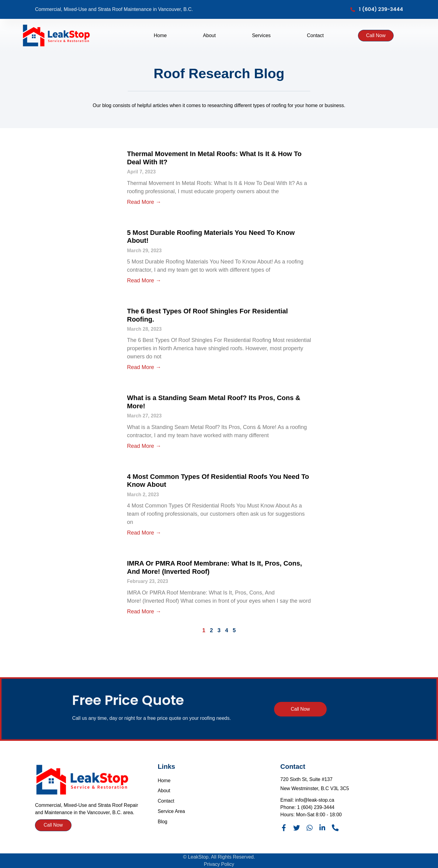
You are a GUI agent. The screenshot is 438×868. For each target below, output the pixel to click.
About (209, 36)
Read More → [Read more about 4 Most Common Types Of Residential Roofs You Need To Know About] (144, 533)
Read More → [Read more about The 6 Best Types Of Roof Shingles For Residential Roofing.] (144, 367)
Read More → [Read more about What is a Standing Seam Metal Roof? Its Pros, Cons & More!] (144, 446)
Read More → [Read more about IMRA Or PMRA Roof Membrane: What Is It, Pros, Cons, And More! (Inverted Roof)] (144, 612)
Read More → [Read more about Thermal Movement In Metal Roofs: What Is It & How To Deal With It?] (144, 202)
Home (160, 36)
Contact (315, 36)
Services (261, 36)
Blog (162, 822)
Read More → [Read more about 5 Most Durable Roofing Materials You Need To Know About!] (144, 281)
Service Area (171, 812)
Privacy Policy (219, 864)
